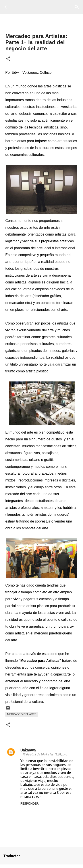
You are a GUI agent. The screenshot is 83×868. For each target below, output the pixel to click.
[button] (8, 59)
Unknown (28, 750)
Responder (29, 804)
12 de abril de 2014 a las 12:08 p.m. (44, 754)
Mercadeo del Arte (22, 714)
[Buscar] (77, 7)
